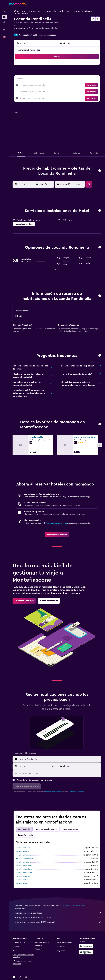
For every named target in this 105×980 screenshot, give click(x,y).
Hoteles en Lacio (65, 11)
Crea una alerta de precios (56, 523)
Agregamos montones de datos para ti (58, 918)
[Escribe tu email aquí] (59, 773)
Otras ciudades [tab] (24, 829)
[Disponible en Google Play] (86, 946)
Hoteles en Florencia (24, 859)
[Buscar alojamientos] (4, 17)
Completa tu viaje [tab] (25, 835)
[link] (57, 535)
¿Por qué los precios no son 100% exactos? (58, 922)
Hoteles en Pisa (22, 883)
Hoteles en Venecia (24, 855)
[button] (4, 4)
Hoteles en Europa (35, 11)
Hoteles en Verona (23, 862)
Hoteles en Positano (24, 869)
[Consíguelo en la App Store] (86, 952)
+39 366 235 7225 (22, 31)
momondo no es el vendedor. (58, 913)
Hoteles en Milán (23, 851)
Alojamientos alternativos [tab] (47, 829)
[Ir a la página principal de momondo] (17, 4)
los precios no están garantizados (73, 906)
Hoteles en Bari (22, 880)
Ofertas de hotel (20, 11)
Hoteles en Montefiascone (83, 11)
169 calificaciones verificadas (43, 35)
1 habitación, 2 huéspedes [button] (28, 50)
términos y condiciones (53, 792)
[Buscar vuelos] (4, 12)
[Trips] (4, 30)
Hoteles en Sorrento (24, 866)
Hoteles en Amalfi (23, 876)
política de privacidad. (77, 792)
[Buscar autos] (4, 22)
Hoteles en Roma (23, 848)
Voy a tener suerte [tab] (70, 829)
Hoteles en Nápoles (24, 873)
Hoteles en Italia (50, 11)
